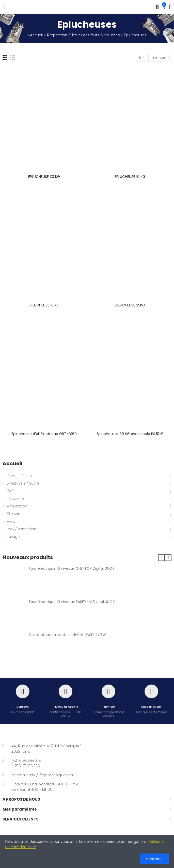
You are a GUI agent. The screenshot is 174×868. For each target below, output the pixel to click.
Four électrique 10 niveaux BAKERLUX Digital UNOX (72, 602)
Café (11, 491)
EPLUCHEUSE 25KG (130, 305)
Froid (11, 521)
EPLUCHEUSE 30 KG (44, 177)
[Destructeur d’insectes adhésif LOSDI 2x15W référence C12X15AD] (14, 646)
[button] (161, 558)
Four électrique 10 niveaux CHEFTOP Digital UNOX (72, 568)
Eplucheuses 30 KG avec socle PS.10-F (130, 434)
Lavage (13, 537)
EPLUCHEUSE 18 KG (44, 305)
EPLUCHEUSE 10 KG (130, 177)
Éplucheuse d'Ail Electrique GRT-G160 (44, 434)
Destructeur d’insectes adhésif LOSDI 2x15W (67, 635)
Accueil (12, 464)
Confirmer (154, 859)
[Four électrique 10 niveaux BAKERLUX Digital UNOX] (14, 613)
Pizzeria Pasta (19, 476)
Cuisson (13, 514)
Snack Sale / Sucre (23, 483)
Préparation (17, 506)
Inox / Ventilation (21, 529)
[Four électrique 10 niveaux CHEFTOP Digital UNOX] (14, 580)
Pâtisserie (15, 499)
